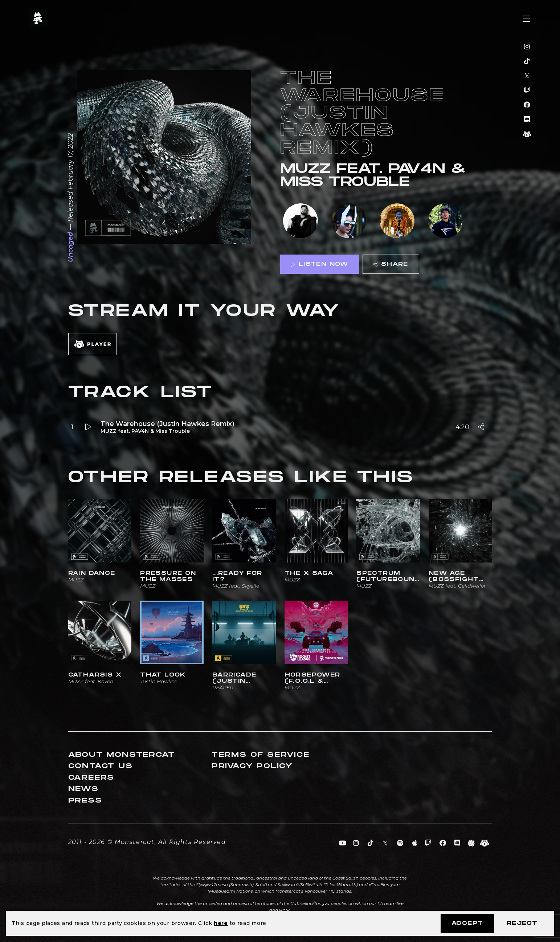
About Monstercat (122, 755)
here (221, 923)
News (83, 789)
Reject (522, 923)
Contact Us (101, 766)
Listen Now (319, 264)
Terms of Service (261, 755)
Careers (91, 778)
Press (85, 801)
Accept (467, 923)
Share (391, 264)
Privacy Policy (252, 766)
